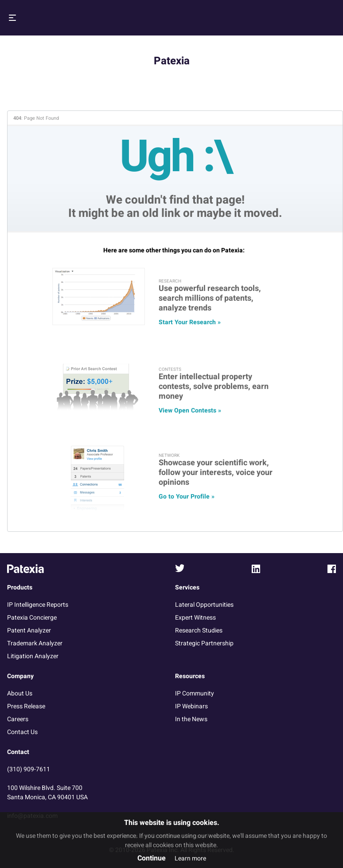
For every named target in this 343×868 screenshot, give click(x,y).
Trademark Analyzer (35, 643)
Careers (18, 719)
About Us (20, 693)
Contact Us (22, 732)
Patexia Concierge (32, 618)
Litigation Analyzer (33, 656)
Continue (152, 858)
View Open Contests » (190, 410)
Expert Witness (195, 618)
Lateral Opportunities (204, 605)
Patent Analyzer (29, 630)
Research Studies (199, 630)
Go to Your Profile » (187, 497)
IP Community (195, 693)
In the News (191, 719)
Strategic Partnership (204, 643)
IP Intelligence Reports (38, 605)
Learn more (190, 858)
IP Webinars (191, 706)
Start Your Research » (190, 322)
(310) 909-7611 (29, 769)
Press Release (26, 706)
